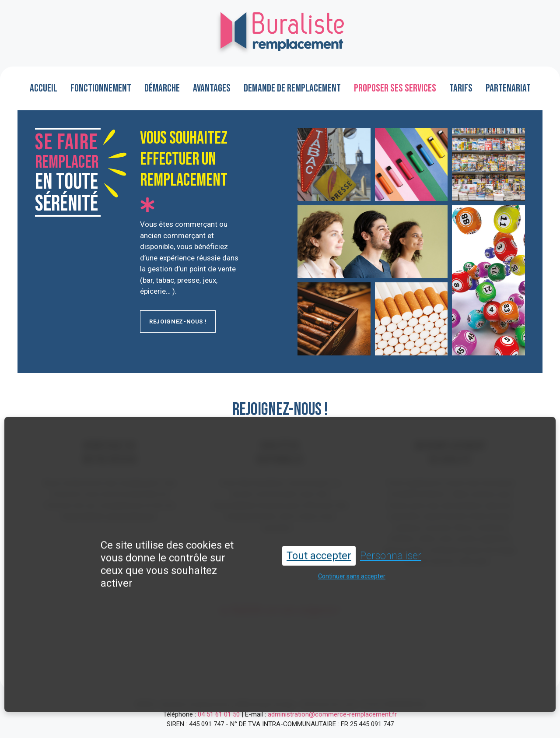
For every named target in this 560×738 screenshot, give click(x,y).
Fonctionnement (101, 88)
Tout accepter (319, 548)
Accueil (44, 88)
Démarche (162, 88)
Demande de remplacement (292, 88)
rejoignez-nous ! (178, 322)
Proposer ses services (395, 88)
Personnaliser (391, 548)
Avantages (212, 88)
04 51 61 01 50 (219, 714)
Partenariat (508, 88)
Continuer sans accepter (352, 569)
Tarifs (461, 88)
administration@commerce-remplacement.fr (332, 714)
